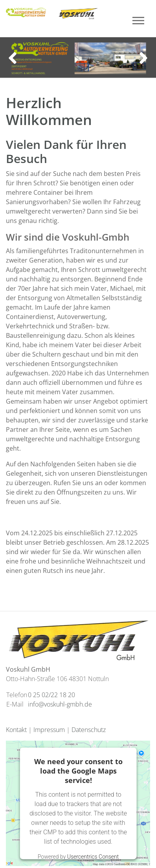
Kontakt (16, 730)
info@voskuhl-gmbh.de (60, 704)
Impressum (49, 730)
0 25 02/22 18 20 (51, 695)
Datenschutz (89, 730)
